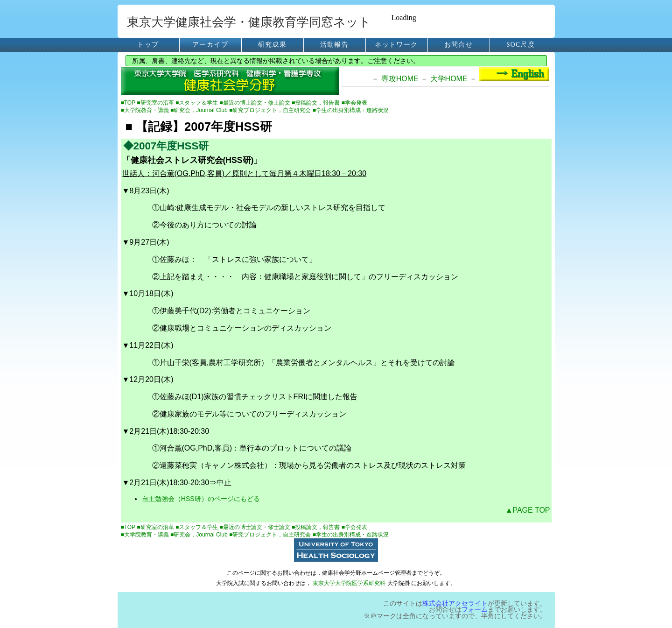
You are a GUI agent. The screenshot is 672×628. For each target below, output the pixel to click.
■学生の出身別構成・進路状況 (351, 110)
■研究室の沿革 (156, 103)
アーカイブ (210, 45)
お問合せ (458, 45)
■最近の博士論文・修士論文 (256, 103)
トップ (148, 45)
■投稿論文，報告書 (317, 103)
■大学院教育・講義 (146, 110)
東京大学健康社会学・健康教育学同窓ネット (249, 22)
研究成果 (272, 45)
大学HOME (449, 79)
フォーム (475, 610)
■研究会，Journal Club (200, 110)
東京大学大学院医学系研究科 (349, 583)
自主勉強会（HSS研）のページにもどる (201, 499)
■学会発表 (354, 103)
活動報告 (334, 45)
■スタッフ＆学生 (198, 103)
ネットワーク (396, 45)
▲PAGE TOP (528, 510)
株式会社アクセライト (455, 603)
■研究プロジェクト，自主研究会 (271, 110)
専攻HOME (400, 79)
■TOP (129, 103)
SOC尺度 (521, 45)
